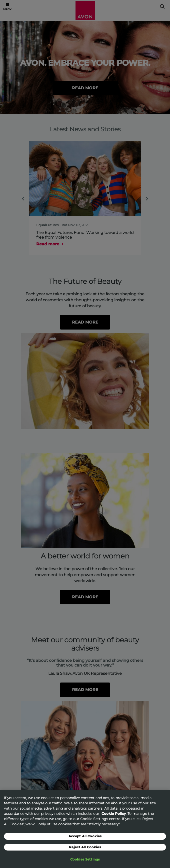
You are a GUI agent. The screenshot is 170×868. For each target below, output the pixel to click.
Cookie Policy (114, 815)
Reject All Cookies (85, 848)
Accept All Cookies (85, 837)
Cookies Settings (85, 861)
